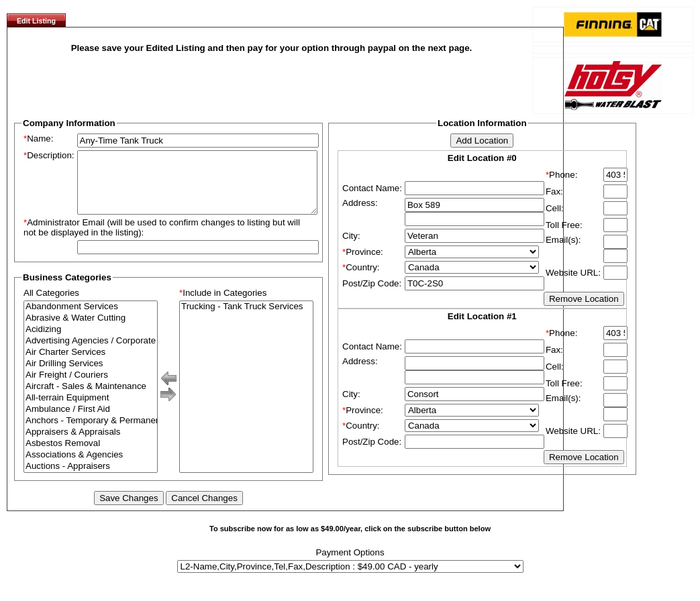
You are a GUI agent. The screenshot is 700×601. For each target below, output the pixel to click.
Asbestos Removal (91, 456)
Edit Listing (36, 21)
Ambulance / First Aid (91, 422)
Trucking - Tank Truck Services (246, 319)
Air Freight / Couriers (91, 387)
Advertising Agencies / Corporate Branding (91, 353)
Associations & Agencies (91, 467)
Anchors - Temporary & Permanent (91, 433)
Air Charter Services (91, 365)
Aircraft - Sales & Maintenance (91, 399)
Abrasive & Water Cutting (91, 330)
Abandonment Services (91, 319)
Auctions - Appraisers (91, 479)
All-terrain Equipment (91, 410)
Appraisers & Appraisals (91, 444)
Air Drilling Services (91, 376)
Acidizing (91, 342)
